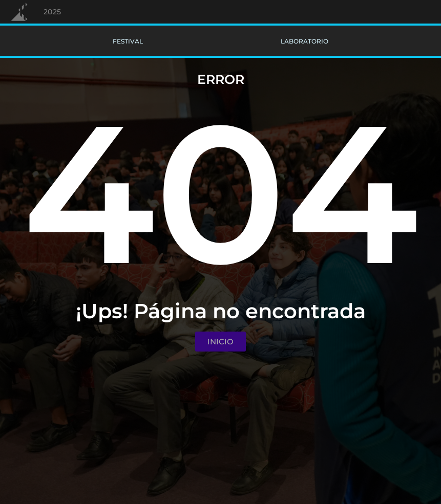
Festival (128, 41)
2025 (52, 12)
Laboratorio (304, 41)
